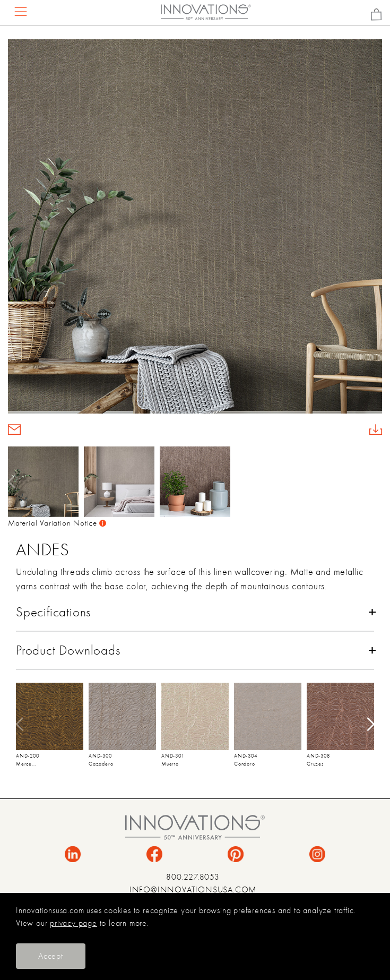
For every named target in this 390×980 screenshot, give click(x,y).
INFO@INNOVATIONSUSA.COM (193, 890)
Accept (51, 956)
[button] (375, 482)
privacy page (73, 923)
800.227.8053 (193, 877)
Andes (43, 549)
